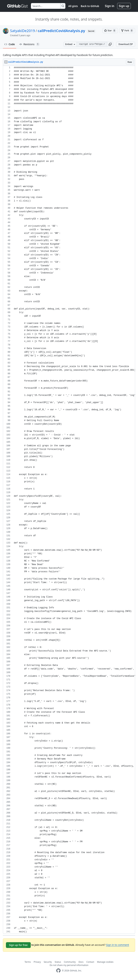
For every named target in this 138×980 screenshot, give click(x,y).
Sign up (124, 6)
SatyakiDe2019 (22, 31)
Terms (28, 962)
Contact (90, 962)
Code (10, 44)
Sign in (110, 6)
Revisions (29, 44)
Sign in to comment (118, 945)
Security (48, 962)
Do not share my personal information (69, 965)
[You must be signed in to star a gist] (110, 31)
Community (70, 962)
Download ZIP (126, 44)
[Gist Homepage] (18, 6)
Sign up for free (18, 945)
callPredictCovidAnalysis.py (61, 31)
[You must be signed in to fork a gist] (127, 31)
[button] (110, 44)
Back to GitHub (90, 6)
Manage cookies (105, 962)
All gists (73, 6)
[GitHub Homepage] (58, 971)
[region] (69, 500)
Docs (81, 962)
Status (58, 962)
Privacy (37, 962)
